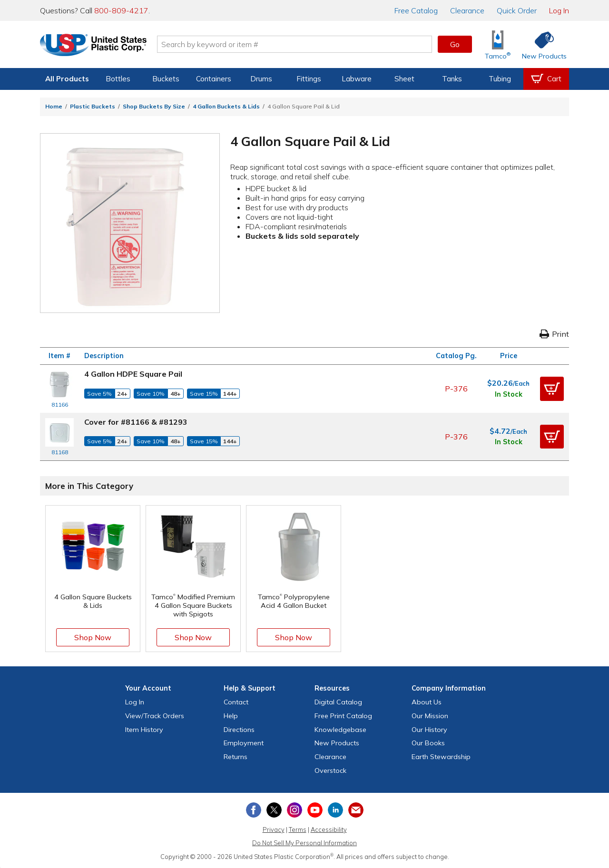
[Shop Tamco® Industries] (498, 44)
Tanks (452, 79)
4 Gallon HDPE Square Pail (133, 374)
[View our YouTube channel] (315, 810)
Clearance (467, 10)
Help (231, 716)
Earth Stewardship (441, 757)
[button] (552, 389)
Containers (214, 79)
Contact (236, 702)
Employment (244, 743)
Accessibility (329, 829)
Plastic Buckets (93, 106)
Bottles (118, 79)
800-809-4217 (121, 10)
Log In (559, 10)
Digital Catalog (338, 702)
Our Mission (430, 716)
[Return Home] (96, 46)
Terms (298, 829)
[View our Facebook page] (254, 810)
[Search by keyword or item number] (297, 44)
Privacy (274, 829)
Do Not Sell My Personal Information (304, 843)
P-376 (456, 389)
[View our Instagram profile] (295, 810)
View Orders (155, 716)
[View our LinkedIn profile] (335, 810)
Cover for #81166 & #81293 (136, 422)
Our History (429, 730)
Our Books (428, 743)
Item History (144, 730)
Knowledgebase (340, 730)
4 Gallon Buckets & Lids (226, 106)
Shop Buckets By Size (154, 106)
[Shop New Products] (541, 44)
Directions (239, 730)
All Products (67, 79)
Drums (261, 79)
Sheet (404, 79)
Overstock (330, 770)
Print (554, 334)
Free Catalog (343, 716)
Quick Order (517, 10)
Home (54, 106)
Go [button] (455, 44)
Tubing (500, 79)
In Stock (509, 394)
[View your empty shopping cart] (546, 79)
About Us (427, 702)
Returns (236, 757)
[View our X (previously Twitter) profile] (274, 810)
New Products (337, 743)
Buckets (166, 79)
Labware (357, 79)
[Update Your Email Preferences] (356, 810)
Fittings (309, 79)
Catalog (416, 10)
